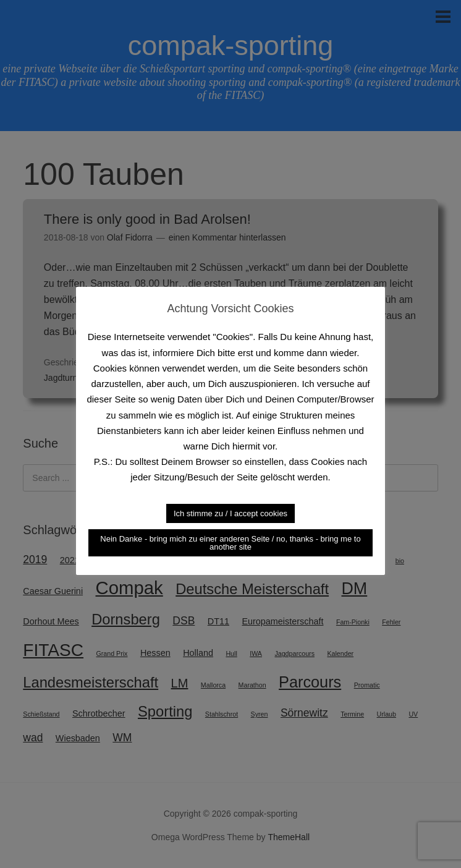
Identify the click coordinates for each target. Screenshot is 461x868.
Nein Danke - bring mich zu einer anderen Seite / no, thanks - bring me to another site (230, 543)
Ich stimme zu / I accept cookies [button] (230, 513)
